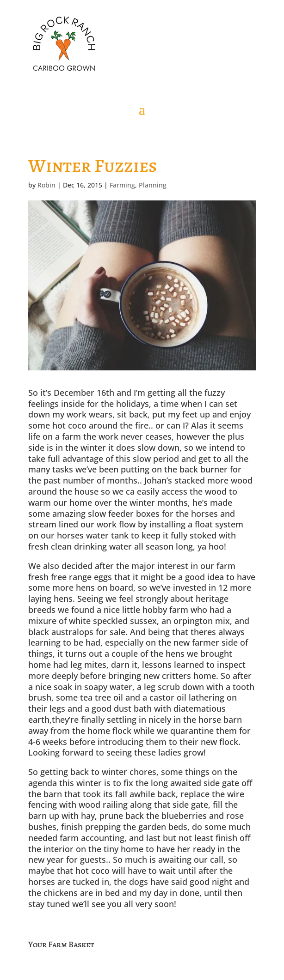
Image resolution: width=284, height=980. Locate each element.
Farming (122, 185)
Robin (46, 185)
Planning (153, 185)
